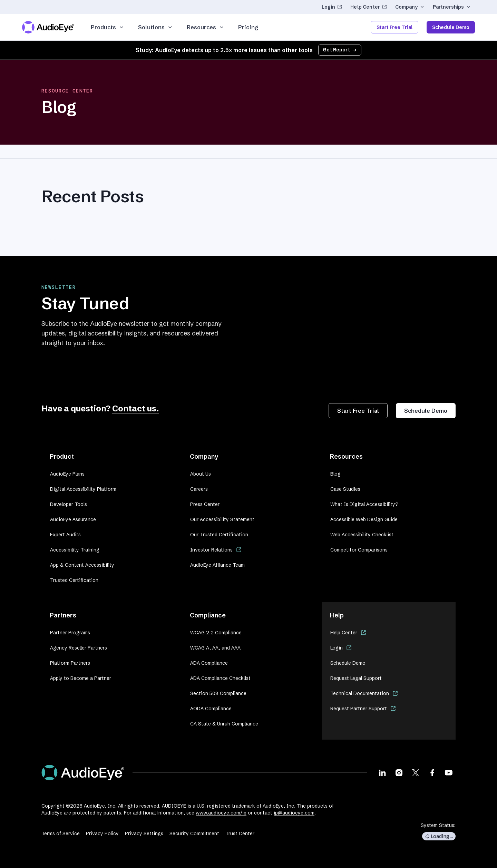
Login (332, 7)
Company (410, 7)
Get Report (340, 50)
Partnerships (452, 7)
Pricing (248, 27)
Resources (206, 27)
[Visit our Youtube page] (449, 772)
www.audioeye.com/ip (221, 813)
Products (108, 27)
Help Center (369, 7)
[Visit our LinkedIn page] (382, 772)
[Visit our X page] (416, 772)
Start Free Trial (394, 27)
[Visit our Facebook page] (432, 772)
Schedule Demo (451, 27)
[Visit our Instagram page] (399, 772)
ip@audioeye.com (294, 813)
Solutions (155, 27)
